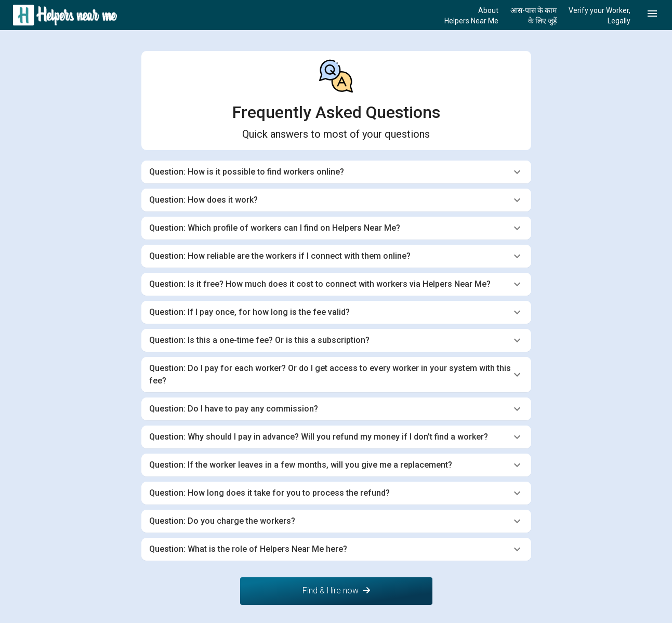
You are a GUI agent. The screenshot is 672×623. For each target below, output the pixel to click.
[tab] (336, 172)
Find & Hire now (336, 591)
